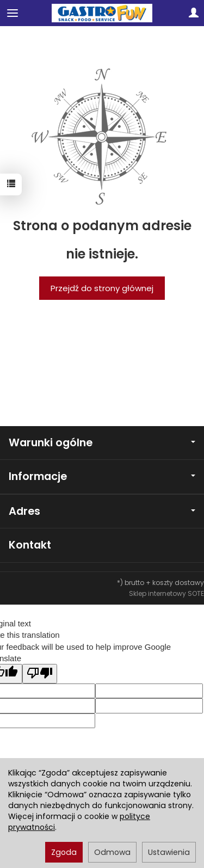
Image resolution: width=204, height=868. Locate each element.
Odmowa (112, 852)
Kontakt (30, 545)
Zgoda (64, 852)
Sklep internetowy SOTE (166, 593)
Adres (102, 511)
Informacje (102, 476)
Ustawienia (169, 852)
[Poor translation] (40, 673)
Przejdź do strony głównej (102, 288)
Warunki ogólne (102, 443)
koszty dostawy (178, 583)
